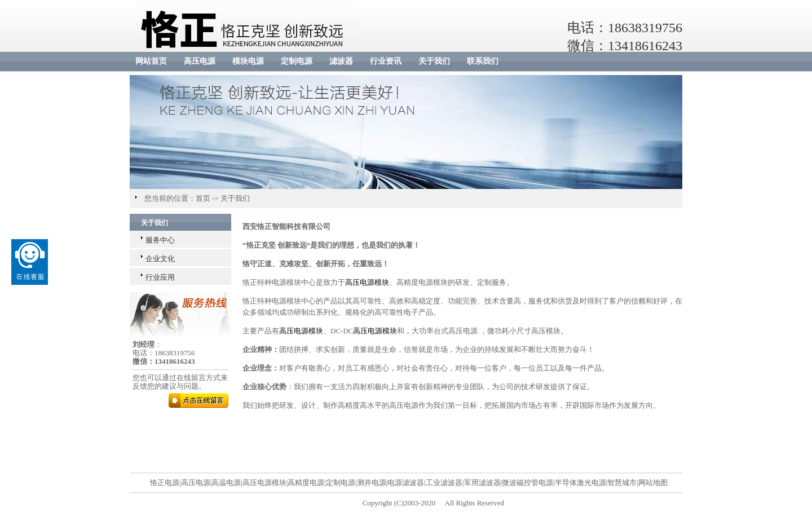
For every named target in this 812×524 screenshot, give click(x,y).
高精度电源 (306, 483)
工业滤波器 (444, 483)
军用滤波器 (482, 483)
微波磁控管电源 (528, 483)
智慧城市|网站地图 (637, 483)
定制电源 (297, 61)
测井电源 (372, 483)
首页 (203, 198)
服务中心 (160, 240)
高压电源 (200, 61)
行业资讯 (386, 61)
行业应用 (160, 277)
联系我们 (483, 61)
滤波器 (341, 61)
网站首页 (151, 61)
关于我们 (434, 61)
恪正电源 (165, 483)
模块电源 (248, 61)
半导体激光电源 (581, 483)
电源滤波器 (406, 483)
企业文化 (160, 259)
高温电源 (226, 483)
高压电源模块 (367, 282)
